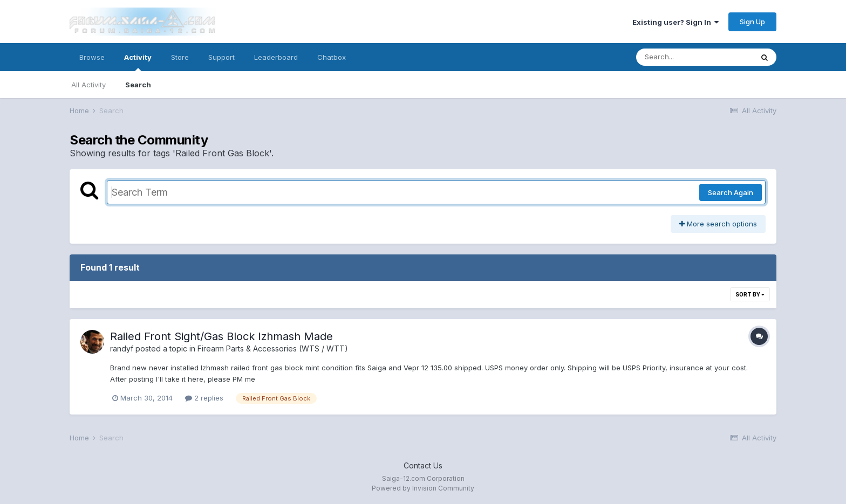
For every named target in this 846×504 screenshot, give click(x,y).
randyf (122, 348)
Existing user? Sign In (676, 22)
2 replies (204, 398)
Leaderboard (276, 57)
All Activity (88, 85)
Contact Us (423, 465)
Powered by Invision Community (423, 488)
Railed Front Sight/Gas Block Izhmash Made (221, 336)
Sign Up (752, 22)
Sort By (750, 294)
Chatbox (332, 57)
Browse (92, 57)
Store (180, 57)
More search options (718, 224)
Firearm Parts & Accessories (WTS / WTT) (273, 348)
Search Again (731, 192)
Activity (138, 62)
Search (138, 85)
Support (221, 57)
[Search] (694, 57)
